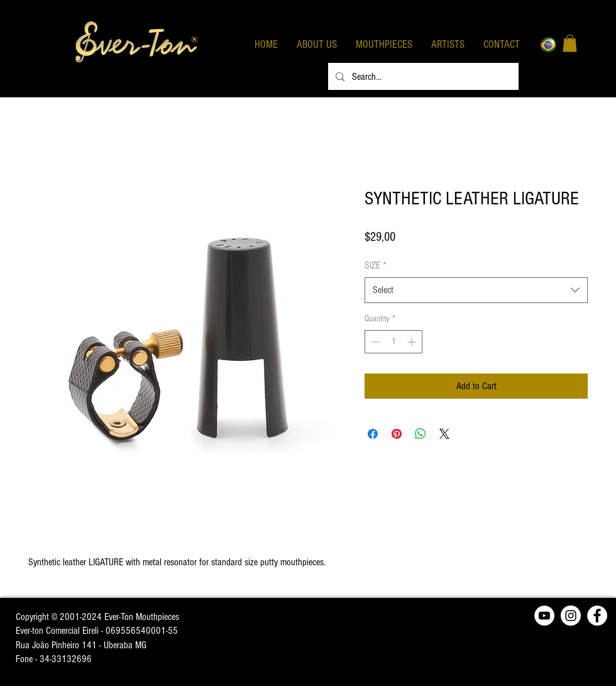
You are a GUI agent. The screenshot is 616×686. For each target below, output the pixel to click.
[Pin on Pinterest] (397, 434)
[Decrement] (374, 342)
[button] (570, 43)
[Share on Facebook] (373, 434)
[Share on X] (444, 434)
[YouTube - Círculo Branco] (544, 616)
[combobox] (476, 290)
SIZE (376, 265)
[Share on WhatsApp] (421, 434)
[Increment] (413, 342)
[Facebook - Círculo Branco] (597, 616)
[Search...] (422, 76)
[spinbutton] (393, 342)
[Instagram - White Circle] (571, 616)
